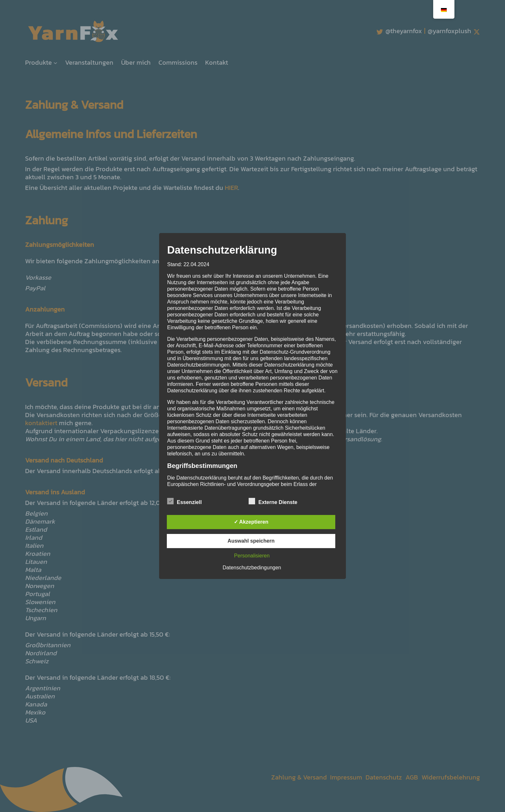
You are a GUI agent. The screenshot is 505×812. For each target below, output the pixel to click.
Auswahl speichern (251, 541)
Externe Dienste (273, 501)
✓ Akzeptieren (251, 522)
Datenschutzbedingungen (252, 568)
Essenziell (184, 501)
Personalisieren (252, 556)
